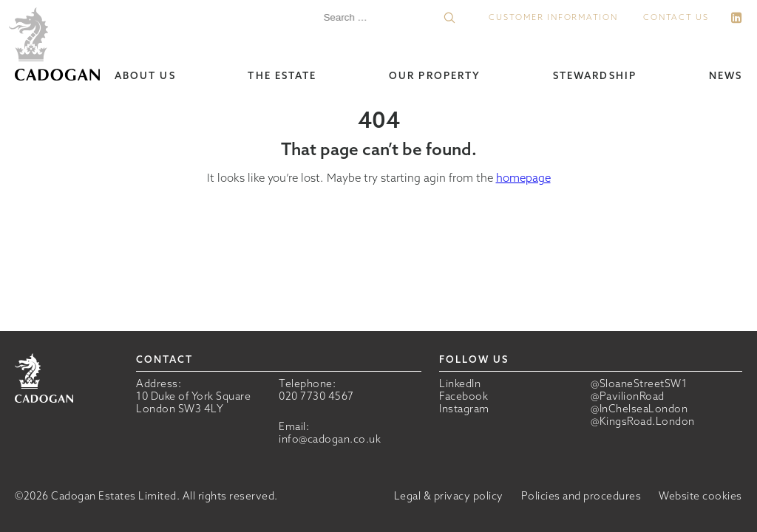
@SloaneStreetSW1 (639, 384)
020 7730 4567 (316, 396)
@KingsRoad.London (643, 422)
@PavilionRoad (628, 396)
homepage (523, 178)
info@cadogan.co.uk (330, 439)
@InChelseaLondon (639, 409)
